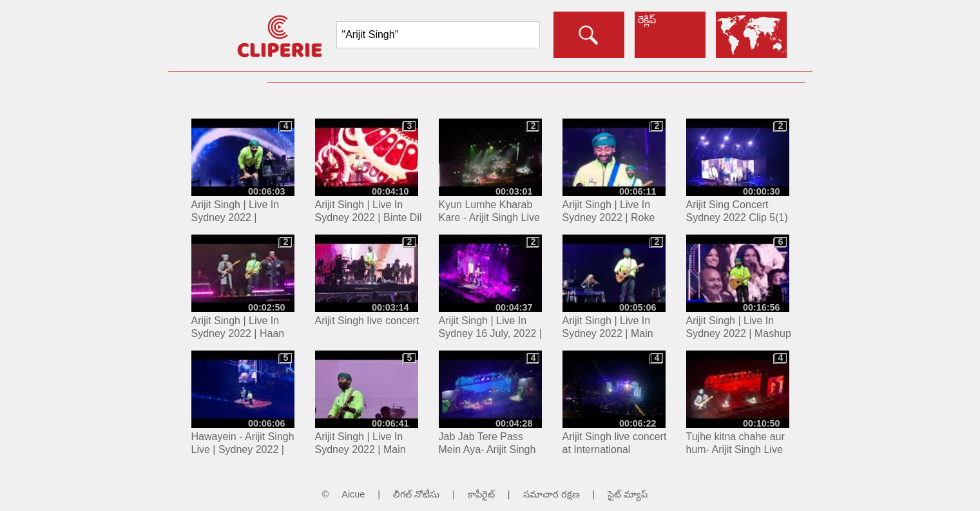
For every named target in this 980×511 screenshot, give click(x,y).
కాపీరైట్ (481, 494)
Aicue (353, 494)
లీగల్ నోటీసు (416, 494)
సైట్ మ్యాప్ (628, 494)
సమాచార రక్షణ (552, 494)
